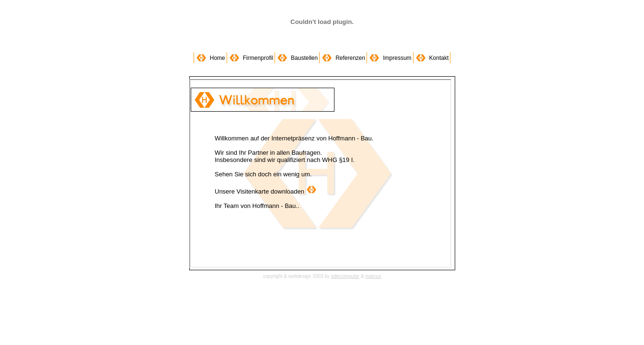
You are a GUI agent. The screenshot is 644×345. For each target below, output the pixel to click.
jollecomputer (345, 276)
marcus (373, 276)
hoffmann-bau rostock (320, 173)
